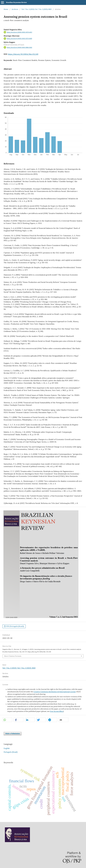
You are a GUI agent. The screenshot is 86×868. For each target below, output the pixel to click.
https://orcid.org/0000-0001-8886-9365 (19, 47)
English (7, 748)
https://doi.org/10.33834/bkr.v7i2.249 (23, 54)
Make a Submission (13, 734)
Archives (15, 9)
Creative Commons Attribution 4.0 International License (55, 692)
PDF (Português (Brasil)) (15, 626)
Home (6, 9)
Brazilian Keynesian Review (16, 2)
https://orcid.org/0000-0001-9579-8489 (19, 39)
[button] (7, 720)
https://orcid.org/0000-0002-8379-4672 (19, 32)
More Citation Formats (13, 656)
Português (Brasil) (11, 752)
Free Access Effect (57, 711)
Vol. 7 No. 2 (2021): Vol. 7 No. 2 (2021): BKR (36, 9)
